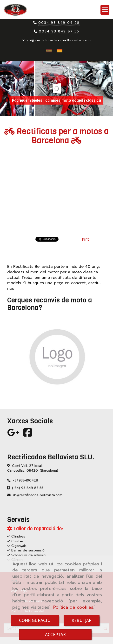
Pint (85, 239)
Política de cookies (73, 607)
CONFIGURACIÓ (35, 620)
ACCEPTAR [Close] (55, 635)
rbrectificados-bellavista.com (59, 40)
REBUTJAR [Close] (82, 620)
